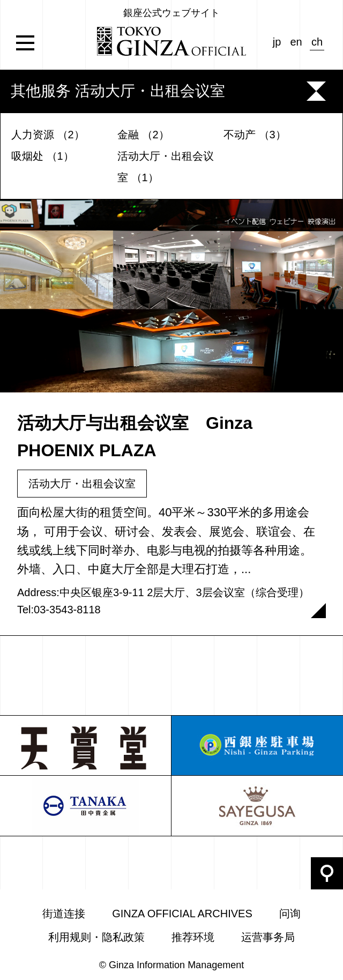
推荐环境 (193, 937)
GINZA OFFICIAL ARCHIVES (182, 914)
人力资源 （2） (48, 135)
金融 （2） (143, 135)
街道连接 (64, 914)
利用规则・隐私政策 (96, 937)
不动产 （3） (255, 135)
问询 (290, 914)
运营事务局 (268, 937)
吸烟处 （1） (43, 156)
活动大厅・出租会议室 (82, 484)
